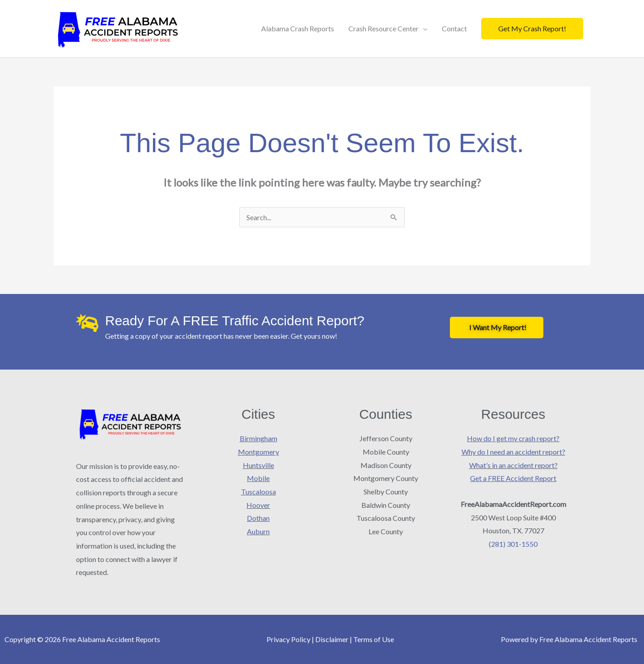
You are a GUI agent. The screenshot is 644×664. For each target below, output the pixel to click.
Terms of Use (374, 639)
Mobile (258, 478)
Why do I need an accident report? (513, 452)
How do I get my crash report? (513, 438)
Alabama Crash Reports (298, 28)
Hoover (258, 505)
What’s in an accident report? (513, 465)
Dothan (258, 518)
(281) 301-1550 (513, 544)
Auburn (258, 531)
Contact (454, 28)
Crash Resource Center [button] (383, 28)
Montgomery (258, 452)
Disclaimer (332, 639)
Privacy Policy (288, 639)
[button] (532, 29)
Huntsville (258, 465)
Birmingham (258, 438)
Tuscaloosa (258, 492)
